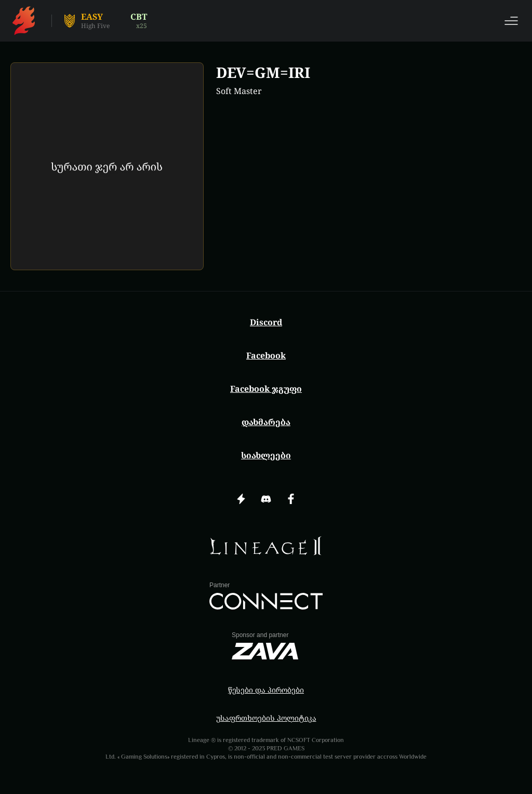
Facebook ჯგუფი (266, 389)
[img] (266, 546)
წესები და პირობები (266, 690)
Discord (266, 322)
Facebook (266, 355)
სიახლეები (266, 455)
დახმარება (266, 422)
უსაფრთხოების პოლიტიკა (266, 718)
